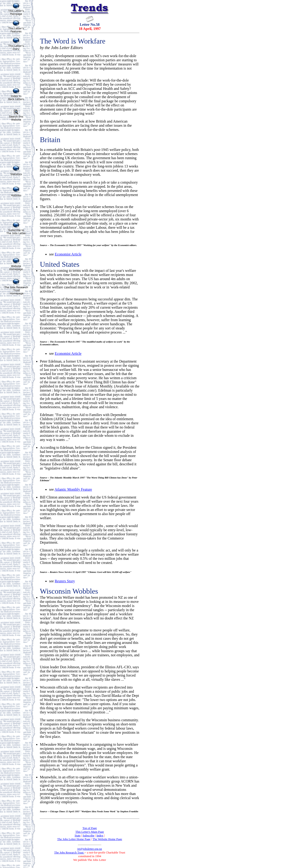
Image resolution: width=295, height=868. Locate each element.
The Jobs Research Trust (69, 852)
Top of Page (90, 828)
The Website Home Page (107, 839)
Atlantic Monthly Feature (73, 489)
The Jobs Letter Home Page (74, 839)
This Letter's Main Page (90, 832)
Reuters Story (65, 581)
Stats (78, 835)
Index (100, 835)
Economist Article (68, 254)
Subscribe (88, 835)
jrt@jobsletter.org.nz (90, 849)
